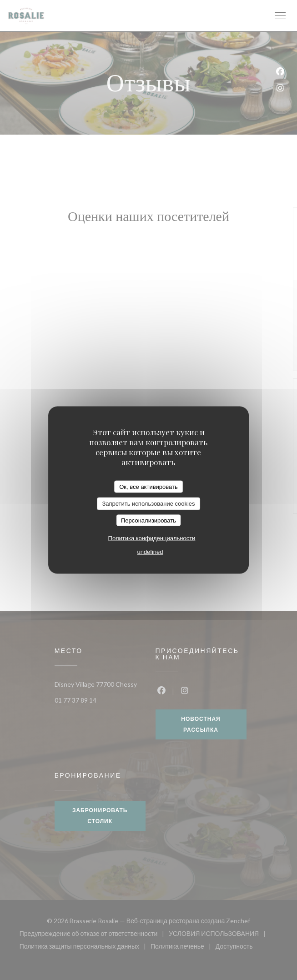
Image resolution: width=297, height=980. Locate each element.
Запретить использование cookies (148, 504)
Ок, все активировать (148, 486)
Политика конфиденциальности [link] (152, 538)
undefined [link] (150, 552)
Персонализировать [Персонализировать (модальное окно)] (148, 520)
